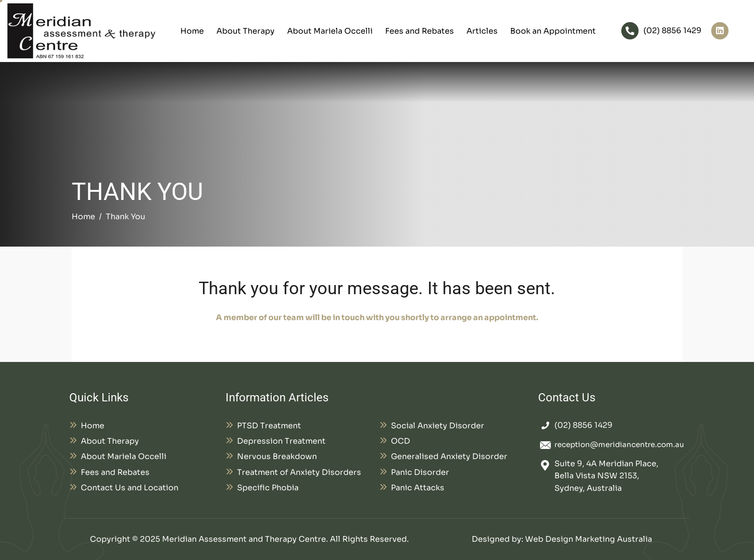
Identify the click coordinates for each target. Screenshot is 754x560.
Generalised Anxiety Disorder (449, 456)
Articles (482, 31)
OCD (401, 441)
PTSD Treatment (269, 426)
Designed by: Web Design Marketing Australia (562, 539)
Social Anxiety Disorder (438, 426)
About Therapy (245, 31)
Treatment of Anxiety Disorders (299, 472)
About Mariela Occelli (330, 31)
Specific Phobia (268, 488)
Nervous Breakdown (277, 456)
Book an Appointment (553, 31)
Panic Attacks (418, 488)
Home (192, 31)
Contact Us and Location (130, 488)
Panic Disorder (420, 472)
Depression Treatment (281, 441)
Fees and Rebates (420, 31)
